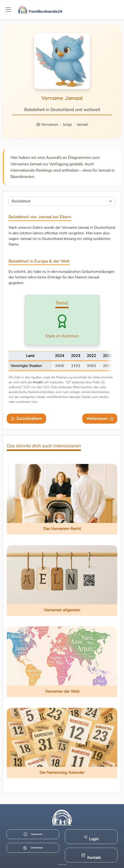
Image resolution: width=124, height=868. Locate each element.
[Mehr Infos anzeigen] (62, 865)
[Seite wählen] (62, 201)
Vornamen (50, 124)
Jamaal (82, 124)
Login (91, 838)
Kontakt (91, 857)
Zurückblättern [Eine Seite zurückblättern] (27, 419)
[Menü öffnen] (8, 10)
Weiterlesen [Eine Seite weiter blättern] (100, 419)
